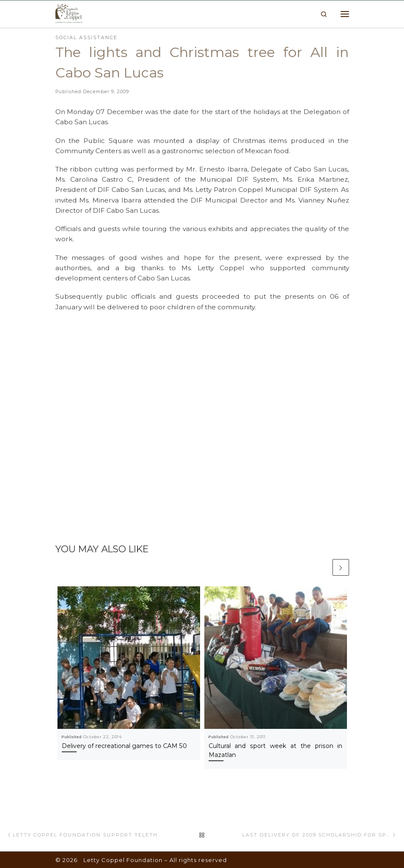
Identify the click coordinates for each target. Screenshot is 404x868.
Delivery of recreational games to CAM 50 (124, 745)
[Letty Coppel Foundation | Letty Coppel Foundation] (69, 13)
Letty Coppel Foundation (123, 860)
